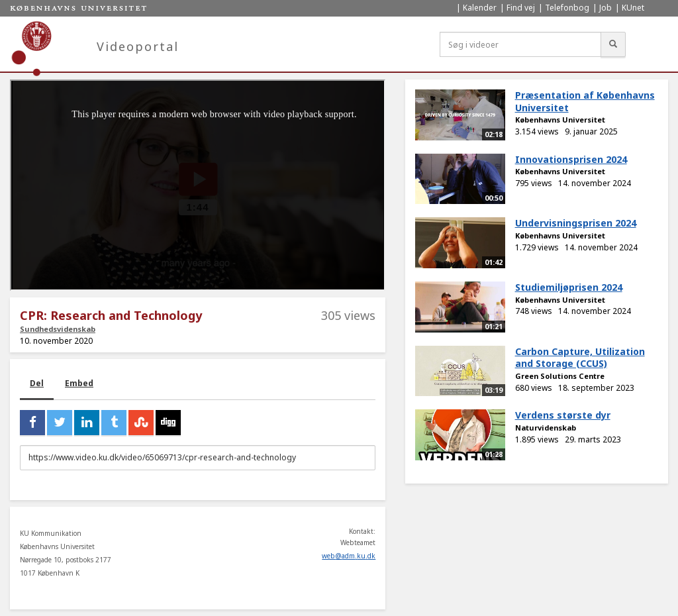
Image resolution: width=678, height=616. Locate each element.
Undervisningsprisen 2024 (576, 223)
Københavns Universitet (560, 120)
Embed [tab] (79, 383)
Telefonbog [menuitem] (567, 8)
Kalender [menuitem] (480, 8)
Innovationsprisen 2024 (571, 159)
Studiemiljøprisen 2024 (569, 287)
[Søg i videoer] (520, 44)
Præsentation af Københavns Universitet (585, 101)
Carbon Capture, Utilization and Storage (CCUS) (580, 358)
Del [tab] (37, 383)
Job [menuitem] (605, 8)
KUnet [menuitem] (633, 8)
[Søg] (613, 44)
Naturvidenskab (546, 428)
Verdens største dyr (563, 415)
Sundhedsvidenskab (58, 329)
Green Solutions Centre (560, 376)
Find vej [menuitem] (521, 8)
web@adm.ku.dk (349, 556)
